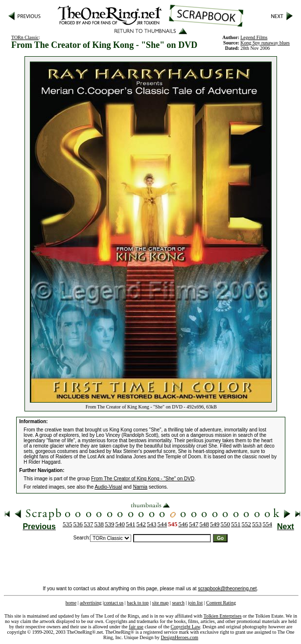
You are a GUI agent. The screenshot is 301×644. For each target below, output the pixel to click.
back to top (138, 603)
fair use (136, 627)
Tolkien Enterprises (223, 616)
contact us (114, 603)
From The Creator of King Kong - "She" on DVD (143, 479)
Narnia (140, 487)
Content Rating (221, 603)
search (178, 603)
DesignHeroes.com (180, 637)
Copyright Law (185, 627)
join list (195, 603)
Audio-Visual (108, 487)
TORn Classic (25, 37)
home (71, 603)
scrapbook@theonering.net (227, 589)
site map (161, 603)
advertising (91, 603)
